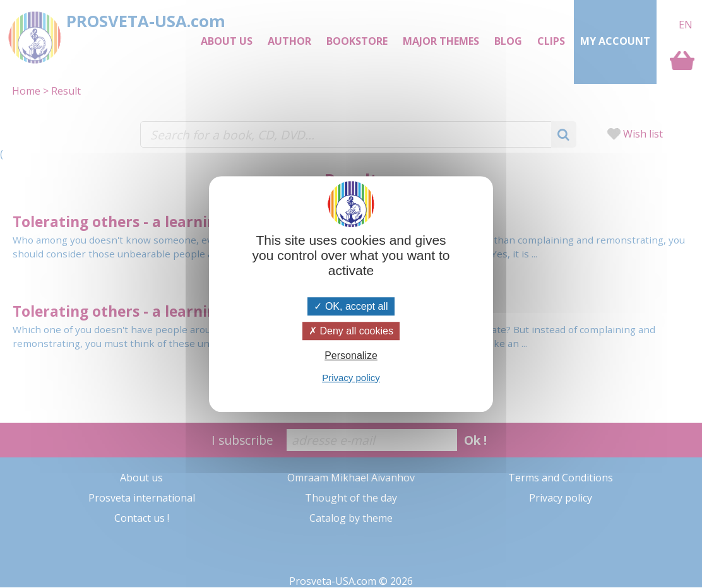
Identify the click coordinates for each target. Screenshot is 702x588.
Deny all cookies (351, 331)
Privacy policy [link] (351, 378)
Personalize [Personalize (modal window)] (351, 356)
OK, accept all (351, 306)
